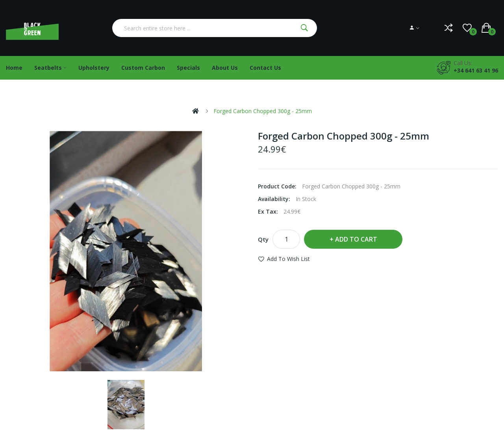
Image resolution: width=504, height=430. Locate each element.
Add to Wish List (288, 259)
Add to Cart (356, 239)
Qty (263, 239)
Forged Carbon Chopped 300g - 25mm (263, 111)
